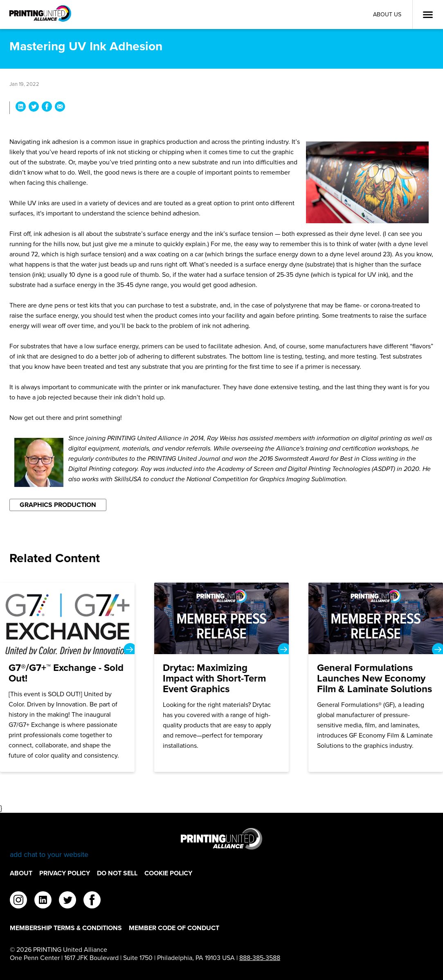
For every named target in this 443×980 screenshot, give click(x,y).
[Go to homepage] (221, 844)
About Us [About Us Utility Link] (387, 15)
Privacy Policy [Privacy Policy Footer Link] (65, 873)
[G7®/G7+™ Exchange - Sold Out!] (67, 677)
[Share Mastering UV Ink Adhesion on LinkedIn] (21, 108)
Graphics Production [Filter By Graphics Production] (58, 505)
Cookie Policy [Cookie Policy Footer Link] (168, 873)
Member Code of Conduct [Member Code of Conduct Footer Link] (174, 928)
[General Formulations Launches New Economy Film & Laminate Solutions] (376, 677)
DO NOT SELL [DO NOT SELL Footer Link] (117, 873)
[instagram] (18, 901)
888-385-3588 (260, 958)
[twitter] (67, 901)
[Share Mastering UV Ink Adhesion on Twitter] (34, 108)
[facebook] (92, 901)
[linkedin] (43, 901)
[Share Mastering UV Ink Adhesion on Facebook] (47, 108)
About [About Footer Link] (21, 873)
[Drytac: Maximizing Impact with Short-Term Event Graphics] (221, 677)
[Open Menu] (428, 15)
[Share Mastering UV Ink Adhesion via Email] (60, 108)
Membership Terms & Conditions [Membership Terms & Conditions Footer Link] (66, 928)
